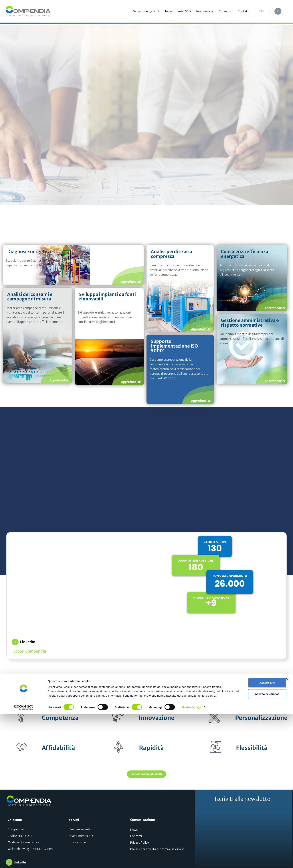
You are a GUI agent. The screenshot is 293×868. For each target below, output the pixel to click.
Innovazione (205, 11)
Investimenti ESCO (178, 11)
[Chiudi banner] (287, 828)
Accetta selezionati (253, 846)
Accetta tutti (253, 833)
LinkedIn (28, 642)
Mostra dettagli (191, 861)
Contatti (243, 11)
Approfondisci (131, 282)
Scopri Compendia (30, 651)
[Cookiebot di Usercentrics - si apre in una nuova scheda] (24, 861)
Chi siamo (225, 11)
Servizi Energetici (146, 11)
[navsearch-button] (270, 11)
